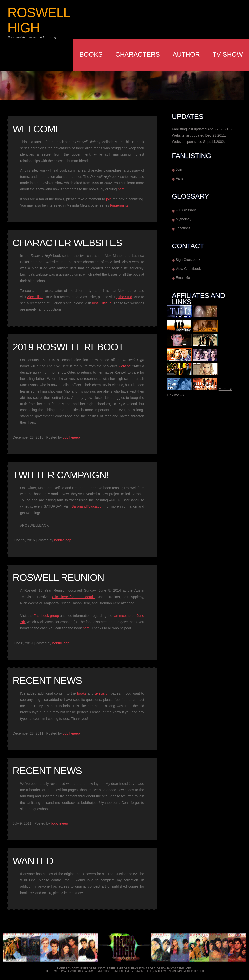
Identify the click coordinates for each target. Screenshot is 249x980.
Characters (138, 54)
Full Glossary (186, 210)
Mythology (184, 219)
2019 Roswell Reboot (68, 347)
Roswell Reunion (58, 578)
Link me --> (176, 395)
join (109, 199)
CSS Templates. (182, 968)
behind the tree (104, 968)
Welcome (37, 129)
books (82, 693)
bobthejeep (71, 437)
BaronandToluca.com (88, 506)
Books (91, 54)
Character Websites (67, 243)
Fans (179, 178)
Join (179, 169)
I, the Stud (124, 297)
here (121, 189)
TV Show (228, 54)
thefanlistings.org (142, 968)
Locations (183, 228)
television (102, 693)
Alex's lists (35, 297)
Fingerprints (119, 205)
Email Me (183, 278)
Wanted (33, 861)
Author (186, 54)
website (124, 366)
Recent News (47, 681)
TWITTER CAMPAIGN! (61, 475)
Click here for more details (74, 597)
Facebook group (46, 616)
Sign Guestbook (188, 260)
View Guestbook (188, 269)
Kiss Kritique (102, 303)
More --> (225, 389)
